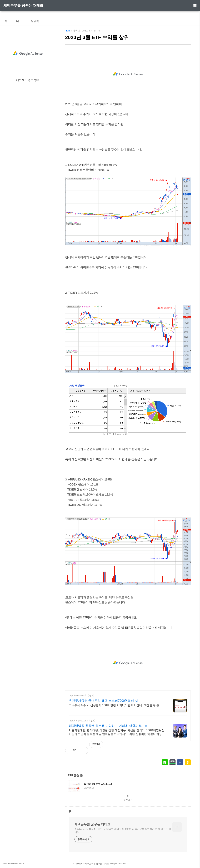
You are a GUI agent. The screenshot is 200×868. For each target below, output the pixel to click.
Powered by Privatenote (13, 864)
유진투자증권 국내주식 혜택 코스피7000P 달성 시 (103, 701)
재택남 (76, 31)
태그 (19, 21)
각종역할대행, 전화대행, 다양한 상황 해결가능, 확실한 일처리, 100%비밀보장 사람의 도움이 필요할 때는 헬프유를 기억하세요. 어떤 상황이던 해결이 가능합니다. (117, 732)
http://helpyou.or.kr (79, 721)
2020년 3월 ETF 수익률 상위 (97, 37)
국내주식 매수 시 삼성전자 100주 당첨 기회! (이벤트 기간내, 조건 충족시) (114, 705)
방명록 (35, 21)
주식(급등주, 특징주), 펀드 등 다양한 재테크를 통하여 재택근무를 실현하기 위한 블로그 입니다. (123, 831)
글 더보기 (128, 800)
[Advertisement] (128, 74)
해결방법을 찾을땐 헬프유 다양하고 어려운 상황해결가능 (108, 726)
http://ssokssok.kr (78, 696)
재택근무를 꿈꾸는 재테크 (23, 6)
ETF (68, 31)
